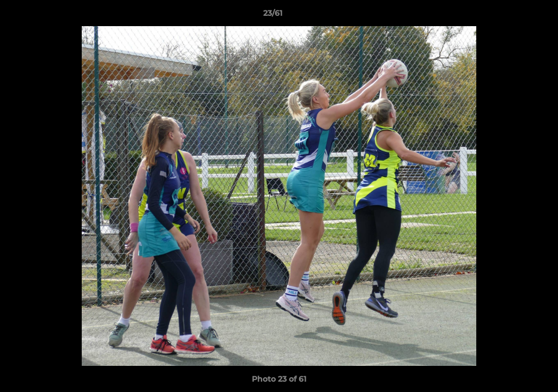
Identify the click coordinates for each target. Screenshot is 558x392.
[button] (512, 16)
